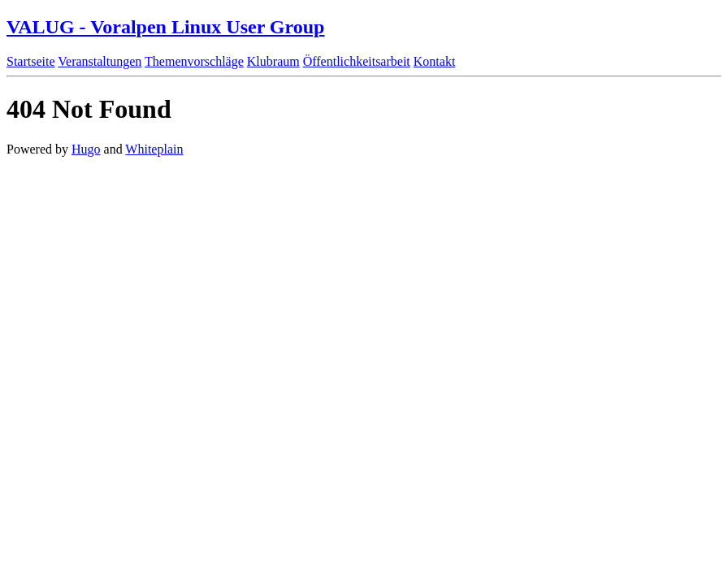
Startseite (31, 61)
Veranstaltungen (100, 61)
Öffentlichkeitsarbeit (357, 61)
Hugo (86, 149)
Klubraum (273, 61)
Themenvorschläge (194, 61)
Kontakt (435, 61)
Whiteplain (154, 149)
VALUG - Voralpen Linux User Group (165, 27)
